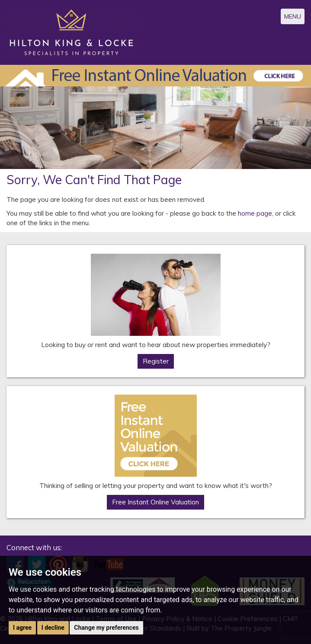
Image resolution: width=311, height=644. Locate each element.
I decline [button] (53, 628)
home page (255, 213)
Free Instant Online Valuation (155, 502)
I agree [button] (22, 628)
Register (156, 361)
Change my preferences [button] (106, 628)
